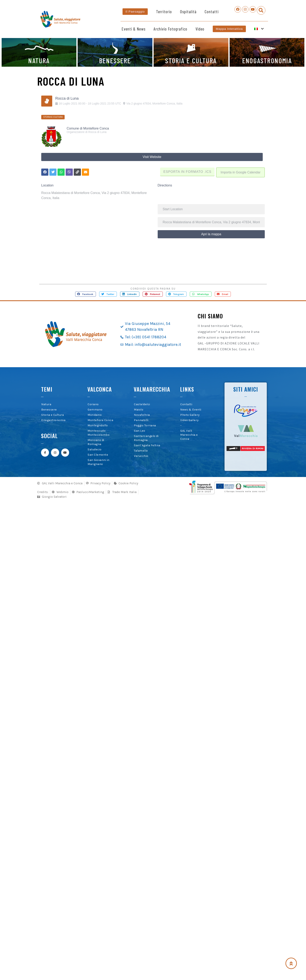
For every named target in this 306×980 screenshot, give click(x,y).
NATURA (39, 60)
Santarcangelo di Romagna (146, 438)
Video (200, 29)
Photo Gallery (190, 415)
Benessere (49, 409)
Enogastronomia (53, 420)
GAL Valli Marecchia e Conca (189, 435)
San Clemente (98, 455)
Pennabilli (141, 420)
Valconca (100, 389)
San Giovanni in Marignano (99, 462)
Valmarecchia (152, 389)
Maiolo (139, 409)
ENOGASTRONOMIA (267, 60)
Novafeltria (142, 415)
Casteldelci (142, 404)
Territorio (164, 11)
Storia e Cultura (53, 415)
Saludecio (95, 449)
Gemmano (95, 409)
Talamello (141, 450)
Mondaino (95, 415)
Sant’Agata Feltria (147, 445)
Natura (46, 404)
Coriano (93, 404)
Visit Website (152, 157)
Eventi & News (133, 29)
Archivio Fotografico (170, 29)
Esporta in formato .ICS (187, 171)
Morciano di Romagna (96, 442)
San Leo (140, 431)
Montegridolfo (98, 425)
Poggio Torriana (145, 425)
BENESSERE (115, 60)
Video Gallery (189, 420)
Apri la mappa (211, 234)
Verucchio (141, 456)
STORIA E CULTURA (191, 60)
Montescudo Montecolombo (99, 433)
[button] (261, 10)
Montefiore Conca (100, 420)
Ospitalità (188, 11)
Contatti (212, 11)
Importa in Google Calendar (240, 172)
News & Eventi (191, 409)
